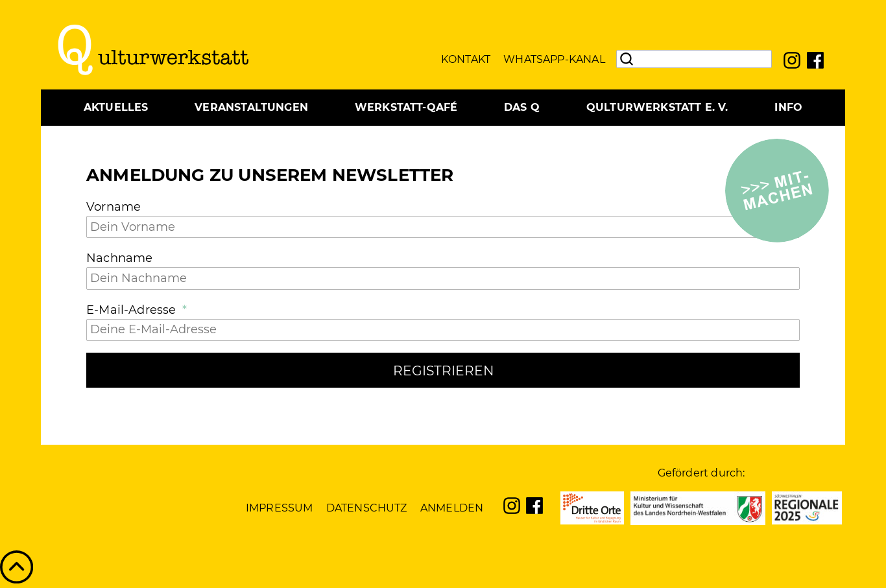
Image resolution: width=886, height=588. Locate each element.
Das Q (522, 107)
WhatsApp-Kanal (554, 59)
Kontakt (466, 59)
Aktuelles (116, 107)
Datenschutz (367, 508)
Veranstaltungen (251, 107)
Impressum (280, 508)
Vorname (114, 207)
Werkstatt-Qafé (406, 107)
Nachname (119, 258)
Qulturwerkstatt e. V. (657, 107)
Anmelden (452, 508)
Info (788, 107)
